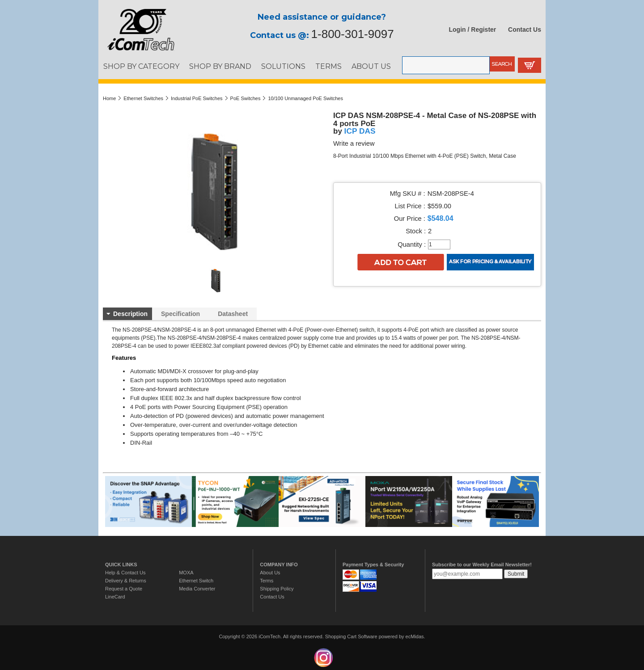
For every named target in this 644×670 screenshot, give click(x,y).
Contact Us (525, 29)
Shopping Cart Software (351, 636)
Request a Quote (124, 589)
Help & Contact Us (125, 573)
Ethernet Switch (196, 581)
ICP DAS (360, 131)
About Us (270, 573)
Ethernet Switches (143, 98)
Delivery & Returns (126, 581)
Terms (267, 581)
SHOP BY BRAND (220, 66)
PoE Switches (246, 98)
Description (130, 314)
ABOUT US (371, 66)
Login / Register (473, 29)
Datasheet (233, 314)
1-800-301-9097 (353, 34)
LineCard (115, 597)
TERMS (328, 66)
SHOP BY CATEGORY (141, 66)
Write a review (354, 143)
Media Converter (197, 589)
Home (109, 98)
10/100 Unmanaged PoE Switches (305, 98)
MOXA (186, 573)
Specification (180, 314)
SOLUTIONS (283, 66)
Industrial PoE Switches (197, 98)
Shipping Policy (277, 589)
